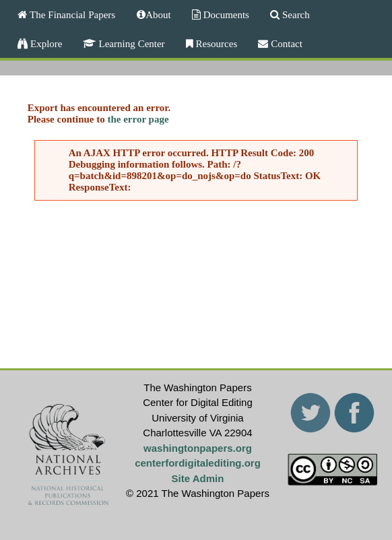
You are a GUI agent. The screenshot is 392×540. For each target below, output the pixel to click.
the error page (138, 119)
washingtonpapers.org (198, 448)
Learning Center (130, 43)
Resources (216, 43)
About (158, 14)
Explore (45, 43)
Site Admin (198, 478)
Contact (285, 43)
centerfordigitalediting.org (198, 463)
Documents (225, 14)
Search (295, 14)
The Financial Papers (71, 14)
